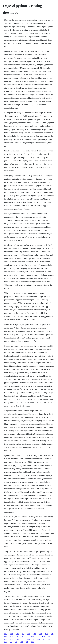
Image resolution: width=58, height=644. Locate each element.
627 (16, 642)
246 (52, 634)
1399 (17, 634)
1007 (11, 636)
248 (11, 642)
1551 (40, 634)
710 (23, 639)
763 (5, 642)
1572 (47, 634)
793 (23, 634)
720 (17, 636)
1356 (6, 634)
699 (27, 642)
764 (12, 634)
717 (38, 636)
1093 (33, 642)
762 (35, 634)
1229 (44, 636)
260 (5, 639)
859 (32, 636)
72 (22, 636)
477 (49, 636)
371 (44, 639)
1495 (29, 634)
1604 (17, 639)
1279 (50, 639)
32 (34, 639)
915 (5, 636)
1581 (11, 639)
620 (28, 639)
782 (27, 636)
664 (39, 639)
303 (22, 642)
